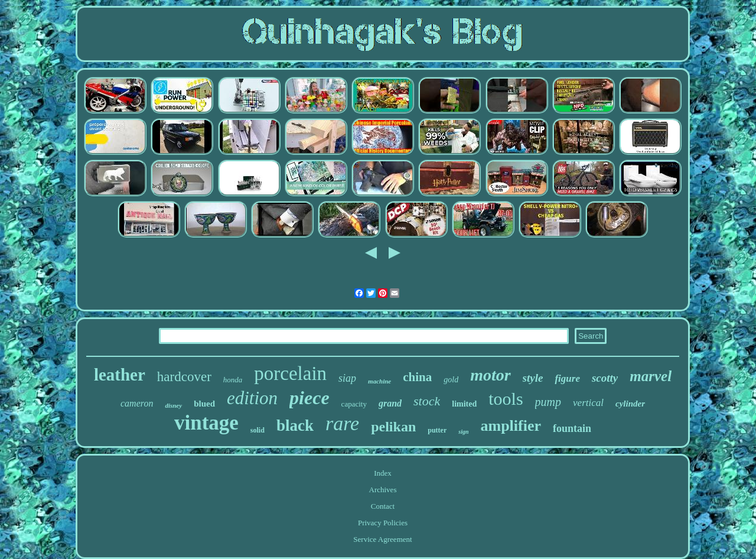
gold (451, 380)
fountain (572, 428)
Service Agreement (382, 539)
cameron (137, 403)
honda (233, 380)
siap (347, 378)
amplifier (511, 426)
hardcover (184, 377)
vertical (588, 403)
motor (490, 375)
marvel (651, 376)
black (295, 425)
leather (120, 375)
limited (464, 404)
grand (390, 403)
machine (379, 381)
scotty (605, 378)
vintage (206, 423)
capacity (354, 404)
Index (383, 473)
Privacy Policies (383, 523)
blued (204, 404)
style (533, 378)
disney (173, 405)
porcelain (290, 373)
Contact (383, 506)
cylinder (630, 404)
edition (252, 398)
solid (258, 430)
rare (342, 423)
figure (567, 378)
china (417, 377)
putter (437, 430)
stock (427, 401)
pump (548, 402)
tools (506, 399)
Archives (383, 490)
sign (463, 432)
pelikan (393, 427)
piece (309, 398)
